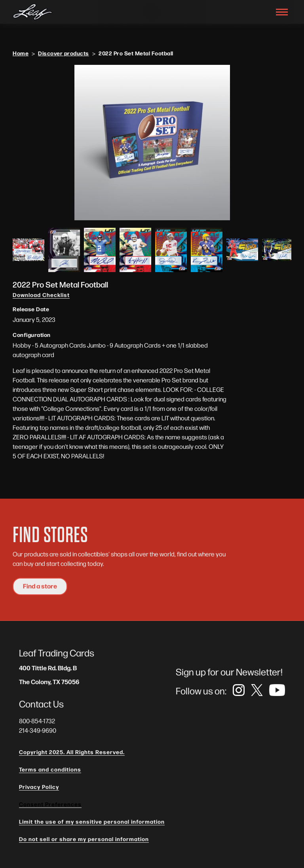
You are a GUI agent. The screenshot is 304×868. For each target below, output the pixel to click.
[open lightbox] (152, 143)
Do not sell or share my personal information (84, 839)
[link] (239, 690)
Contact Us (41, 703)
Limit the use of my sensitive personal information (92, 821)
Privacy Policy (39, 787)
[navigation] (32, 12)
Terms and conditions (50, 769)
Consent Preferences (50, 804)
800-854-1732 (37, 721)
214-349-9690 (38, 730)
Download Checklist (41, 295)
